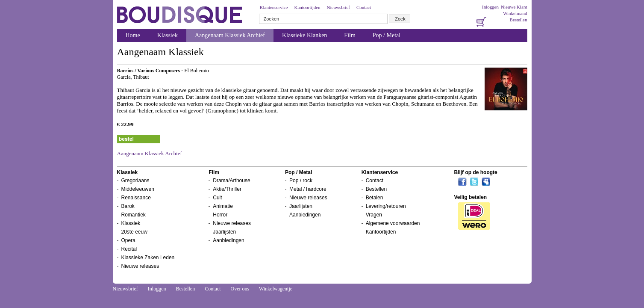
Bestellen (519, 20)
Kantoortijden (307, 7)
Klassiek (168, 35)
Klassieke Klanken (304, 35)
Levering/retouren (386, 206)
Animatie (223, 206)
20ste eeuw (134, 232)
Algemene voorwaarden (393, 223)
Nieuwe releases (140, 266)
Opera (128, 240)
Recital (129, 249)
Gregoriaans (135, 181)
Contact (364, 7)
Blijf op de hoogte (475, 172)
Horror (220, 215)
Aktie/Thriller (227, 189)
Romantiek (134, 215)
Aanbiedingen (228, 240)
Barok (128, 206)
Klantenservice (274, 7)
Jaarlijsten (224, 232)
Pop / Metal (387, 35)
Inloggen (490, 7)
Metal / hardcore (308, 189)
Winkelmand (515, 13)
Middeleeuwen (138, 189)
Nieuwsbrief (338, 7)
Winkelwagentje (276, 289)
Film (350, 35)
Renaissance (136, 198)
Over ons (240, 289)
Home (133, 35)
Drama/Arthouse (231, 181)
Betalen (375, 198)
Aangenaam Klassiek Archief (230, 35)
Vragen (374, 215)
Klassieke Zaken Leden (148, 258)
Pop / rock (301, 181)
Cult (217, 198)
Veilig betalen (470, 197)
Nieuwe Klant (514, 7)
